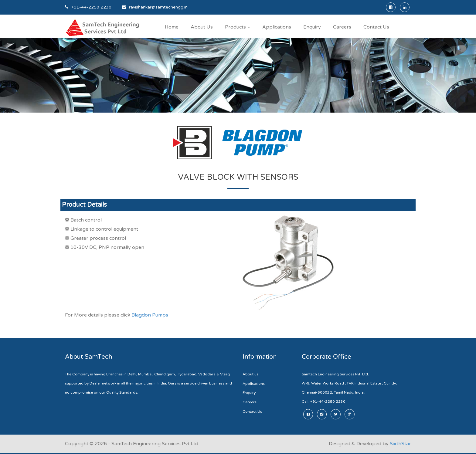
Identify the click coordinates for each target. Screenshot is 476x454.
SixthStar (400, 443)
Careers (342, 27)
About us (250, 374)
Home (172, 27)
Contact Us (377, 27)
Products (238, 27)
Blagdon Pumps (150, 315)
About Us (202, 27)
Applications (277, 27)
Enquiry (312, 27)
